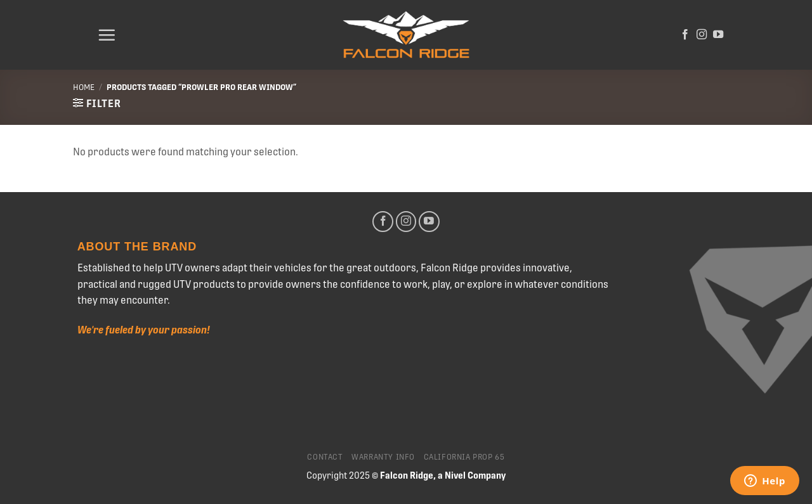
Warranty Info (383, 457)
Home (84, 87)
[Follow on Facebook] (685, 35)
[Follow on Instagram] (702, 35)
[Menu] (107, 35)
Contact (325, 457)
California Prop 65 (464, 457)
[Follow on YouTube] (718, 35)
